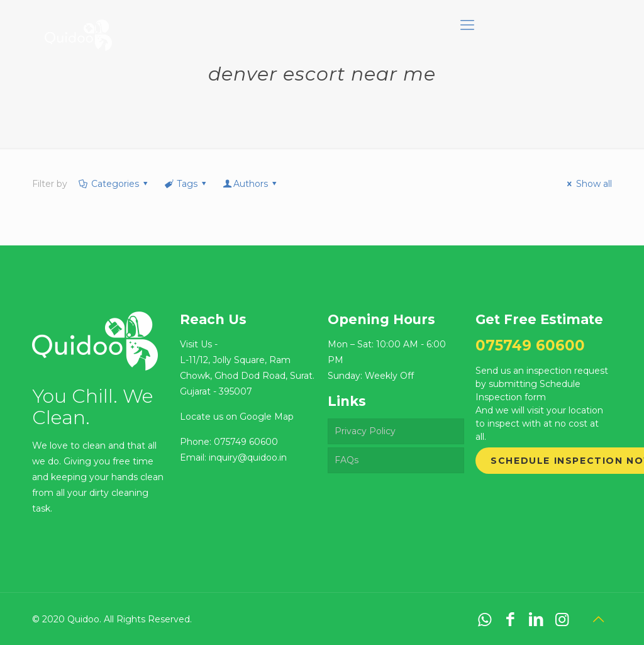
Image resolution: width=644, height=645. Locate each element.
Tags (186, 184)
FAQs (347, 460)
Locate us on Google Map (237, 417)
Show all (588, 184)
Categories (114, 184)
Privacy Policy (365, 431)
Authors (251, 184)
